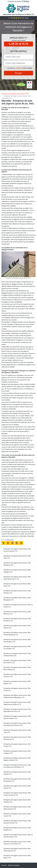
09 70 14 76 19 (18, 44)
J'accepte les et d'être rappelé (19, 68)
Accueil (4, 865)
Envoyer (19, 73)
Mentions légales (14, 865)
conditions (19, 68)
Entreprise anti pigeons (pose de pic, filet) (15, 94)
